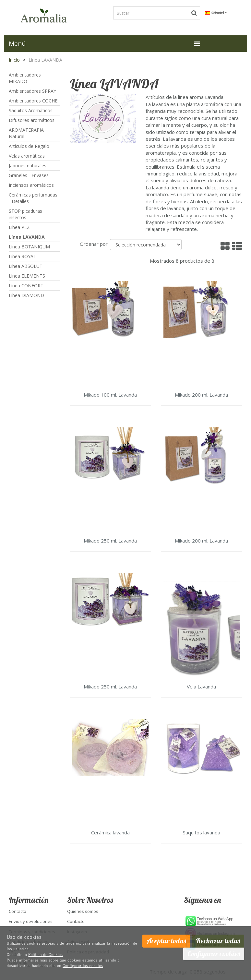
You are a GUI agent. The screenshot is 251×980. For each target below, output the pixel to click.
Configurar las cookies (83, 965)
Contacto (18, 911)
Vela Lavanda (201, 687)
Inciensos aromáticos (31, 185)
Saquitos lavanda (202, 833)
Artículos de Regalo (29, 146)
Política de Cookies (46, 954)
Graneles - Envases (29, 175)
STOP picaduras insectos (25, 214)
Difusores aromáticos (32, 120)
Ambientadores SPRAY (32, 91)
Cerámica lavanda (110, 833)
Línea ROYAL (22, 256)
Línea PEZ (19, 227)
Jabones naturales (28, 166)
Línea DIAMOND (26, 295)
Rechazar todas (218, 941)
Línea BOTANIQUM (29, 247)
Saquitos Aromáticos (31, 110)
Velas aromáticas (27, 156)
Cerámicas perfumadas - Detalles (33, 198)
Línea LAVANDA (27, 237)
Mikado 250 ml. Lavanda (110, 541)
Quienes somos (83, 911)
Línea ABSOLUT (26, 266)
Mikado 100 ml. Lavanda (110, 395)
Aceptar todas (166, 941)
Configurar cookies (214, 954)
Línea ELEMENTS (27, 276)
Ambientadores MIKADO (25, 78)
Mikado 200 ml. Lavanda (201, 395)
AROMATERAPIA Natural (26, 133)
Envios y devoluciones (31, 921)
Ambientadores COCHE (33, 101)
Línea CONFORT (26, 286)
